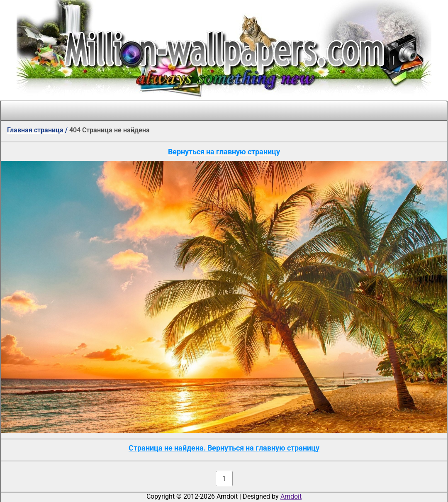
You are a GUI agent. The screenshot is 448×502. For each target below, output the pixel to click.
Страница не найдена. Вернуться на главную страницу (224, 448)
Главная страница (35, 130)
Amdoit (291, 496)
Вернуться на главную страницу (224, 152)
